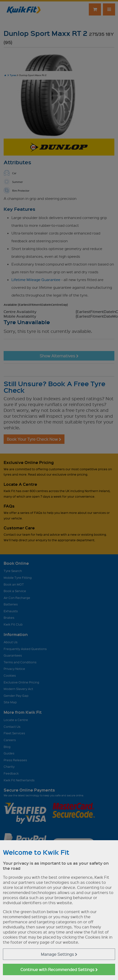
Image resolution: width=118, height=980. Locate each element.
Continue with (59, 969)
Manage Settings (59, 954)
